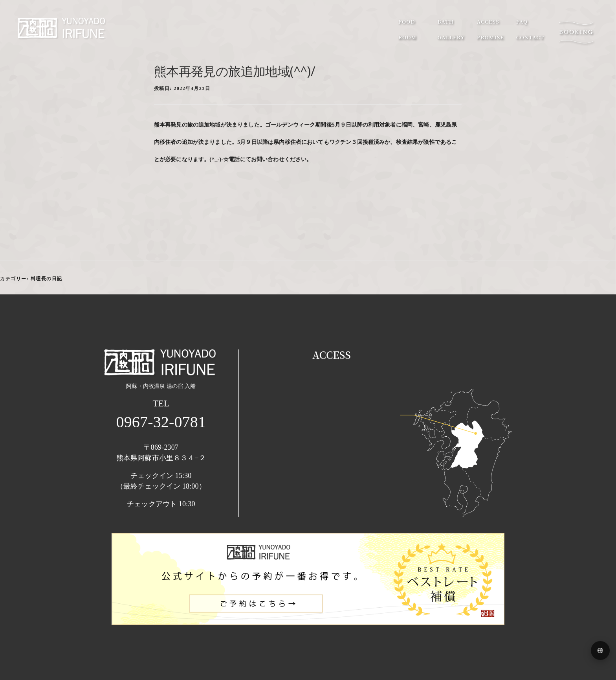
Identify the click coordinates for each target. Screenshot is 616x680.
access (477, 23)
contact (519, 39)
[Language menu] (600, 651)
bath (434, 23)
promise (479, 39)
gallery (440, 39)
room (396, 39)
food (395, 23)
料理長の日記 (47, 279)
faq (511, 23)
